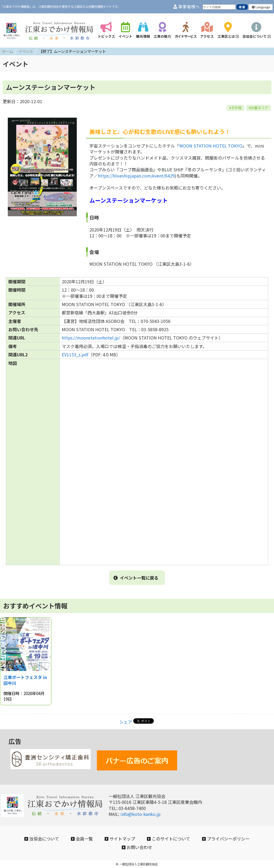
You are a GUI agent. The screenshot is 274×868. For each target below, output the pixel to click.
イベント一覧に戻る (136, 578)
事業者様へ (187, 7)
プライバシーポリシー (226, 839)
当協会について (42, 839)
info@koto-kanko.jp (140, 814)
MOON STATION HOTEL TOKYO (211, 146)
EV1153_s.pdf (75, 354)
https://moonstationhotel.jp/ (91, 338)
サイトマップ (120, 839)
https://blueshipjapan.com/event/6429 (136, 176)
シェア (126, 722)
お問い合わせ (137, 847)
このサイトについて (169, 839)
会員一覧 (82, 839)
